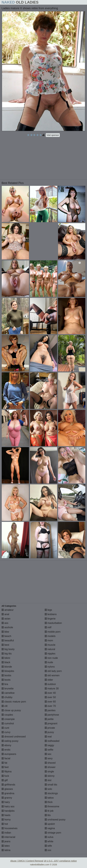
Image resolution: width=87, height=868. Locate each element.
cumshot (8, 723)
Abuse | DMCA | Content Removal (27, 861)
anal (5, 614)
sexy (49, 758)
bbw (5, 632)
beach (6, 636)
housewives (9, 828)
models (50, 636)
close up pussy (11, 710)
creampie (8, 719)
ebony (6, 745)
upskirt (50, 824)
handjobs (8, 811)
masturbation (53, 623)
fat (4, 763)
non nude (51, 658)
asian (6, 619)
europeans (9, 754)
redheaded (52, 741)
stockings (51, 793)
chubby (7, 697)
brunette (8, 689)
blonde (7, 667)
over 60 (50, 702)
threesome (52, 806)
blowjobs (8, 671)
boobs (6, 675)
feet (5, 767)
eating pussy (10, 741)
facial (6, 758)
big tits (7, 654)
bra (5, 684)
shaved (50, 763)
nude (49, 662)
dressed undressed (14, 737)
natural (50, 649)
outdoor (50, 684)
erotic (6, 750)
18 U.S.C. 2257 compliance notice (60, 861)
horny (6, 820)
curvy (6, 732)
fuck (5, 776)
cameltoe (8, 693)
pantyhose (52, 715)
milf (48, 627)
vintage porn (53, 833)
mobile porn (53, 632)
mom (49, 640)
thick (49, 802)
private (50, 728)
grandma (8, 793)
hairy (6, 802)
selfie (49, 750)
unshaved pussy (55, 820)
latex (6, 846)
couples (7, 715)
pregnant (51, 723)
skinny (50, 776)
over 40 (50, 693)
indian (6, 833)
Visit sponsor (53, 135)
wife (48, 846)
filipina (7, 772)
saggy (49, 745)
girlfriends (8, 785)
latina (6, 850)
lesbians (51, 614)
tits (48, 815)
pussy (49, 732)
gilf (5, 780)
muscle (50, 645)
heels (6, 815)
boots (6, 680)
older (49, 680)
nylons (50, 667)
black (6, 662)
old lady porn (53, 671)
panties (50, 710)
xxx (48, 850)
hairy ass (8, 806)
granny (7, 798)
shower (50, 767)
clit (5, 706)
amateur (8, 610)
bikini (6, 658)
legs (48, 610)
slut (48, 780)
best (5, 645)
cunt (5, 728)
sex (48, 754)
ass (5, 623)
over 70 (50, 706)
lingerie (50, 619)
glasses (7, 789)
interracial (8, 837)
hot (5, 824)
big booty (8, 649)
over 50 (50, 697)
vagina (50, 828)
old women (52, 675)
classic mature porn (14, 702)
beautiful (8, 640)
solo (48, 789)
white (49, 841)
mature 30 (52, 689)
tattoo (49, 798)
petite (49, 719)
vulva (49, 837)
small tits (51, 785)
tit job (49, 811)
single (49, 772)
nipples (50, 654)
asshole (7, 627)
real (48, 737)
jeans (6, 841)
